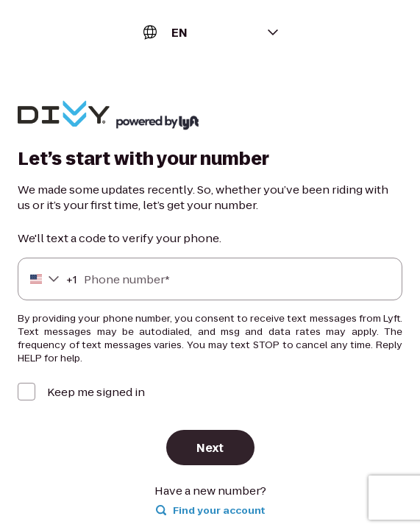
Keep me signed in (96, 392)
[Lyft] (64, 115)
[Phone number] (210, 279)
